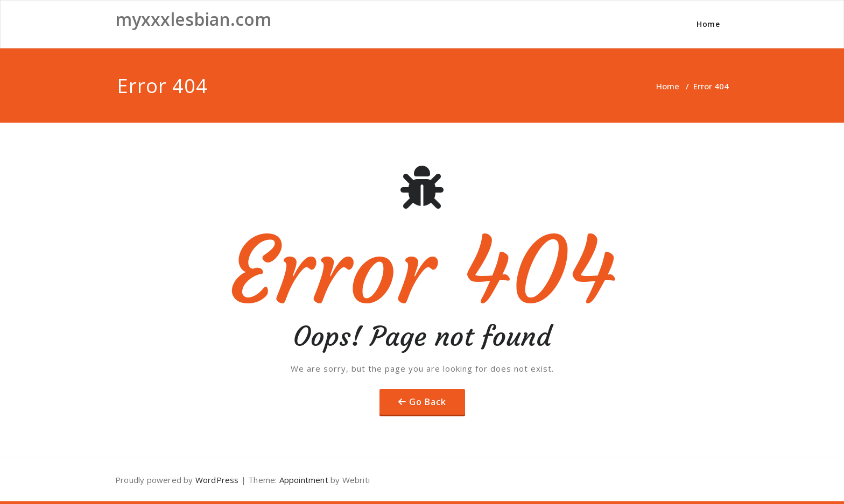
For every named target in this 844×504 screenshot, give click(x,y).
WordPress (217, 480)
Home (708, 24)
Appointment (302, 480)
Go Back (428, 402)
